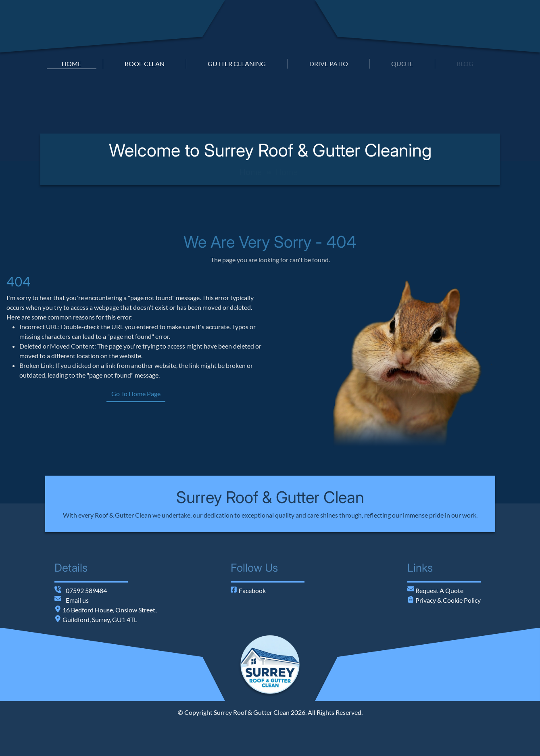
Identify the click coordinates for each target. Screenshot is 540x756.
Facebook (248, 590)
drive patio (329, 64)
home (72, 64)
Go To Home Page (144, 394)
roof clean (145, 64)
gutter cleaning (237, 64)
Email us (77, 600)
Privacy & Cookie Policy (447, 600)
